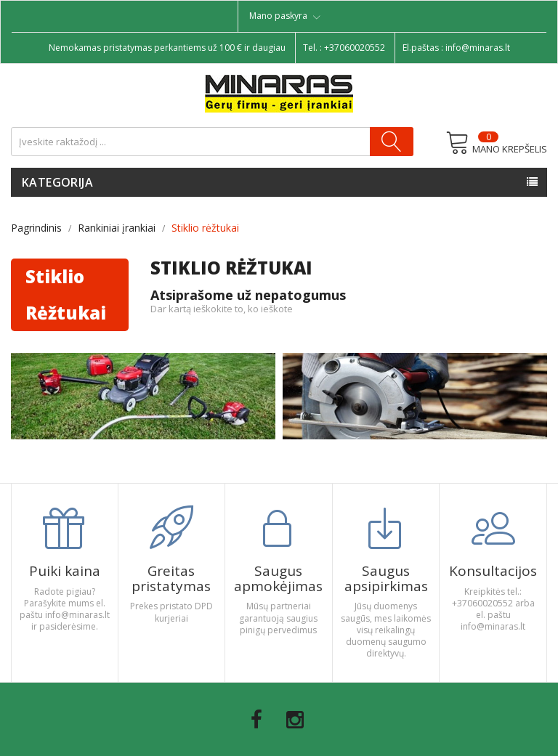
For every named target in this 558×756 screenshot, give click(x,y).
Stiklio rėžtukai (66, 294)
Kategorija (57, 182)
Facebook (256, 720)
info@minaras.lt (478, 48)
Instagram (295, 720)
